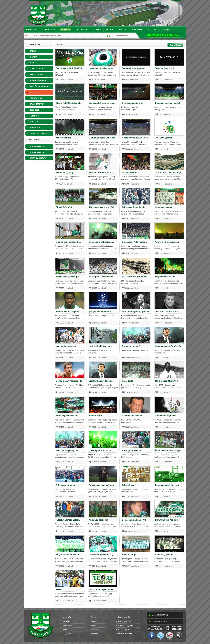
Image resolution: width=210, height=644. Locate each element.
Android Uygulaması (127, 625)
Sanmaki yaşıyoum (164, 555)
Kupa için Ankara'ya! (132, 450)
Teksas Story (128, 485)
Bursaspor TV (124, 617)
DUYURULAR (82, 29)
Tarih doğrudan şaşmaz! (133, 68)
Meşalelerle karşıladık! (166, 277)
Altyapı (93, 625)
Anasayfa (67, 617)
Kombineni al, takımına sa (101, 68)
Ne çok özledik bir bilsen (67, 555)
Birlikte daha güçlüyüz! (133, 103)
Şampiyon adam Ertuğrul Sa (168, 346)
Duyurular (67, 634)
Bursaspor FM (124, 621)
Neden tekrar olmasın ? (67, 346)
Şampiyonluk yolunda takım (102, 103)
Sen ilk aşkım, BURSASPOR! (69, 68)
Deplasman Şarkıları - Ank (134, 520)
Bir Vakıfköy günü (64, 207)
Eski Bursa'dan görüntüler (134, 277)
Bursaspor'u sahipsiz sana (101, 242)
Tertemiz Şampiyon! (164, 68)
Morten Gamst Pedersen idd (69, 381)
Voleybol (94, 634)
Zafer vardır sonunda (66, 485)
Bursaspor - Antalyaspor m (135, 242)
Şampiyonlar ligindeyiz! (100, 312)
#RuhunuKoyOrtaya (65, 173)
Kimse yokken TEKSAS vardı (136, 138)
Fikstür (93, 617)
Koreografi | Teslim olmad (101, 277)
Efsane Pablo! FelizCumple (68, 103)
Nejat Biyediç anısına (132, 416)
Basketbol (95, 630)
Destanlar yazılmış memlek (168, 103)
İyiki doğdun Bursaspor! (100, 450)
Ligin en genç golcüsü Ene (68, 242)
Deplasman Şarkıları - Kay (101, 555)
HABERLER (31, 29)
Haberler (66, 621)
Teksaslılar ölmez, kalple (133, 207)
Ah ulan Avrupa (129, 555)
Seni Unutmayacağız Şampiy (135, 312)
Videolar (66, 630)
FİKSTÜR (97, 29)
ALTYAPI (123, 29)
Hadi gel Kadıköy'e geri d (101, 346)
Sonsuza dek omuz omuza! (101, 173)
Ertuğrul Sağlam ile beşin (101, 381)
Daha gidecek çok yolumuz (101, 485)
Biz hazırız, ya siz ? (131, 346)
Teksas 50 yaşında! (164, 138)
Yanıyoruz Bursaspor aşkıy (168, 242)
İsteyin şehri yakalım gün (68, 277)
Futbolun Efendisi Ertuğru (68, 520)
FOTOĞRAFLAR (49, 29)
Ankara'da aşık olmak (99, 520)
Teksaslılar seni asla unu (167, 312)
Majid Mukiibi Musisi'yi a (167, 381)
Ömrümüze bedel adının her (102, 138)
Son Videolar (175, 45)
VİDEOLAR (66, 29)
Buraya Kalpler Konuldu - (167, 520)
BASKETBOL (137, 29)
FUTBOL (110, 29)
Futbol (93, 621)
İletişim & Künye (125, 634)
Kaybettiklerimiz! (64, 138)
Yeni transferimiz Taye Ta (67, 312)
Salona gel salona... (164, 207)
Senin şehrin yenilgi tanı (67, 450)
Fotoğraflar (67, 625)
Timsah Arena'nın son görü (102, 207)
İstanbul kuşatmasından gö (168, 450)
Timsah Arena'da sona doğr (168, 173)
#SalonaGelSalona (131, 173)
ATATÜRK (152, 29)
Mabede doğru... (96, 416)
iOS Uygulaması (125, 630)
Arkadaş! (60, 589)
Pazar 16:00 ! (128, 381)
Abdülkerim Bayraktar (165, 416)
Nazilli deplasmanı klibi (67, 416)
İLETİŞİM (166, 29)
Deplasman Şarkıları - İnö (167, 485)
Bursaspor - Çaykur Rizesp (101, 589)
